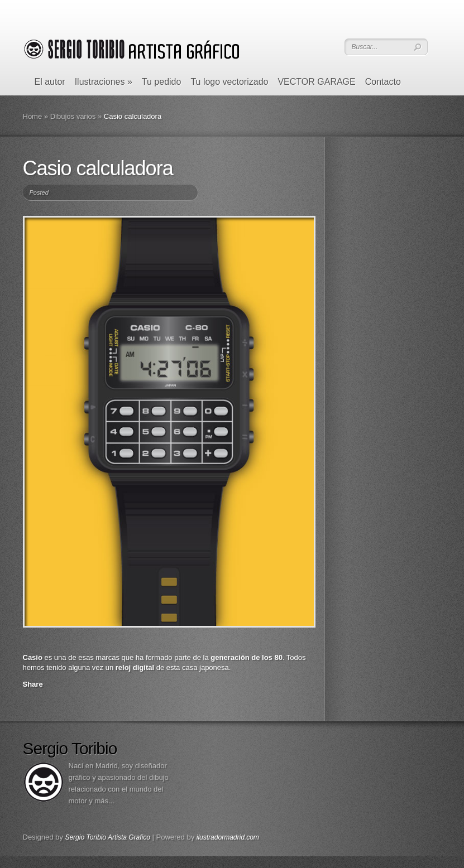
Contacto (383, 82)
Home (33, 116)
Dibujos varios (73, 116)
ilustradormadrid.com (228, 837)
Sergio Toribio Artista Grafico (107, 837)
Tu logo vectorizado (229, 82)
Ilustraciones (104, 82)
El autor (50, 82)
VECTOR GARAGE (316, 82)
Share (33, 684)
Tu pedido (162, 82)
